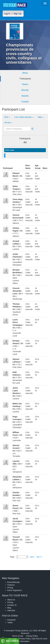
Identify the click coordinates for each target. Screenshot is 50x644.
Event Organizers (15, 590)
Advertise (11, 610)
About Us (11, 600)
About (25, 73)
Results (25, 90)
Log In (7, 14)
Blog (9, 608)
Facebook (11, 620)
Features (11, 585)
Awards (25, 96)
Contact (25, 102)
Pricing (10, 588)
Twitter (10, 623)
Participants (25, 79)
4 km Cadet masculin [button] (24, 117)
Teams (25, 84)
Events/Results (14, 582)
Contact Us (12, 605)
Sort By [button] (8, 122)
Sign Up (17, 14)
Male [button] (41, 117)
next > (32, 557)
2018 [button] (7, 117)
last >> (39, 557)
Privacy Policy (32, 636)
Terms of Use (18, 636)
